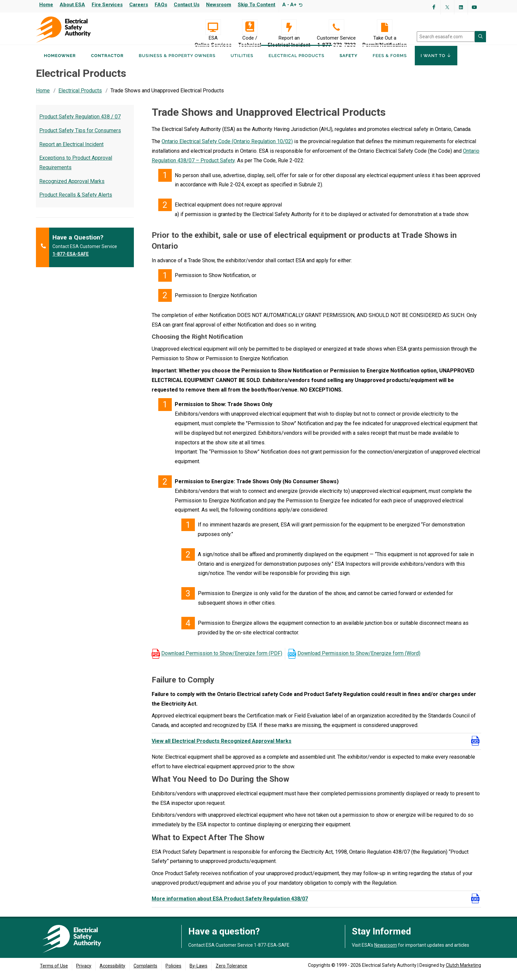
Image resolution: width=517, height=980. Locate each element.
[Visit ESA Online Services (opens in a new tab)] (213, 27)
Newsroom (219, 5)
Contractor (107, 62)
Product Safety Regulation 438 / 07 (80, 123)
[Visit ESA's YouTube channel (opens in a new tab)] (474, 7)
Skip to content (257, 5)
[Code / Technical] (250, 27)
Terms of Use (54, 972)
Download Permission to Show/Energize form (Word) (359, 660)
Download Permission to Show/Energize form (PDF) (222, 660)
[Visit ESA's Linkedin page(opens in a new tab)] (461, 7)
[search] (446, 37)
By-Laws (198, 972)
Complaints (145, 972)
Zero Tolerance (231, 972)
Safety (349, 62)
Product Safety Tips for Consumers (80, 137)
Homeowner (60, 62)
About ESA (72, 5)
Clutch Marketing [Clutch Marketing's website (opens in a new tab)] (463, 971)
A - (286, 5)
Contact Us (187, 5)
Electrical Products (80, 97)
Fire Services (107, 5)
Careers (139, 5)
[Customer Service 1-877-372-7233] (336, 27)
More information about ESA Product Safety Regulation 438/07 (230, 905)
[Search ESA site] (480, 37)
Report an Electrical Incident (71, 151)
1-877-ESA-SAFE (71, 260)
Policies (173, 972)
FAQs (161, 5)
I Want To (436, 62)
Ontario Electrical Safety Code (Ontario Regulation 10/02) (227, 148)
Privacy (84, 972)
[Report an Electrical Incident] (289, 27)
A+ (293, 5)
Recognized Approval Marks (72, 188)
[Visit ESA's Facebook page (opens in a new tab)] (434, 7)
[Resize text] (300, 5)
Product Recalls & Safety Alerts (76, 201)
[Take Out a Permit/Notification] (385, 27)
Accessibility (112, 972)
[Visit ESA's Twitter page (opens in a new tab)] (447, 7)
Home (46, 5)
